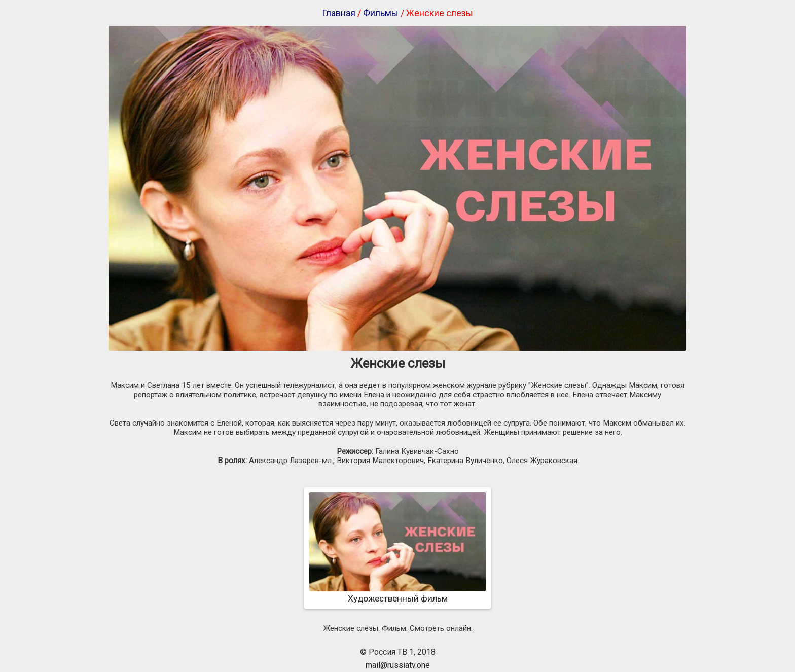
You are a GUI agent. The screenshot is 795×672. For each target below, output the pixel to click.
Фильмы (381, 13)
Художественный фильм (397, 593)
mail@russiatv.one (398, 665)
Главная (339, 13)
